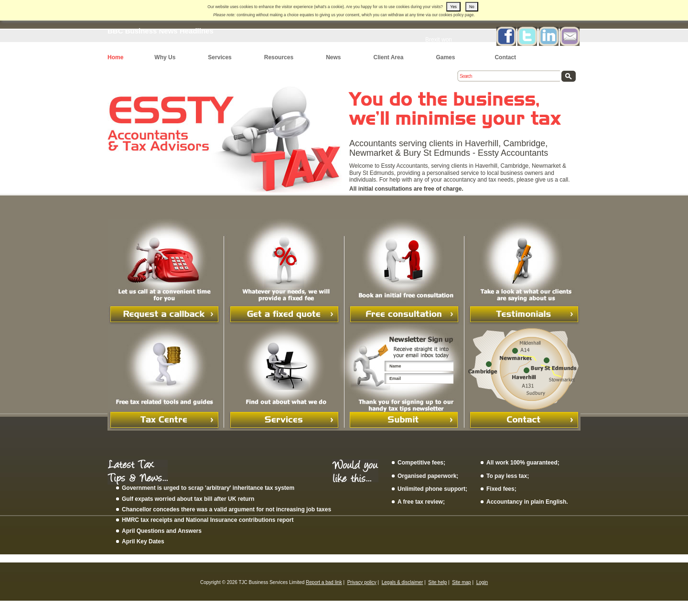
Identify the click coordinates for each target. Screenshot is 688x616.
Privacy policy (362, 582)
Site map (461, 582)
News (333, 57)
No (472, 7)
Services (220, 57)
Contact (505, 57)
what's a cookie (329, 7)
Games (445, 57)
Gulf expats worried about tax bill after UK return (188, 499)
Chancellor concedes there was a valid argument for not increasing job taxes (226, 509)
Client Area (388, 57)
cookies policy (451, 15)
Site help (437, 582)
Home (115, 57)
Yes (453, 7)
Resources (279, 57)
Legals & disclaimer (403, 582)
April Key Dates (143, 541)
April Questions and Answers (162, 531)
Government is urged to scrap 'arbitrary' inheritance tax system (208, 488)
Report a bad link (324, 582)
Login (482, 582)
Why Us (165, 57)
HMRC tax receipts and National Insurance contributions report (208, 520)
